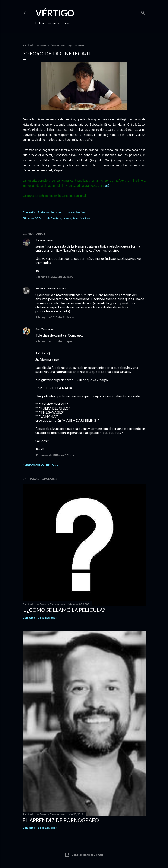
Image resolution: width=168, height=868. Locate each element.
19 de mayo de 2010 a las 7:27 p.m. (55, 455)
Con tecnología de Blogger (84, 855)
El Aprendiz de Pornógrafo (61, 820)
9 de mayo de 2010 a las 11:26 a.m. (55, 317)
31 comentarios (47, 618)
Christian (41, 240)
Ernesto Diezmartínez (48, 289)
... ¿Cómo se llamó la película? (64, 610)
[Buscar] (143, 12)
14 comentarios (47, 828)
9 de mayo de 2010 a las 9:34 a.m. (54, 277)
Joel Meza (41, 329)
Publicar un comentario (41, 465)
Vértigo (55, 13)
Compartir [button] (29, 212)
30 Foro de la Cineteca (48, 218)
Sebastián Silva (81, 218)
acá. (107, 186)
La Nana (67, 218)
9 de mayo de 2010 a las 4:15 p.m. (54, 341)
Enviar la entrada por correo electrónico (61, 212)
